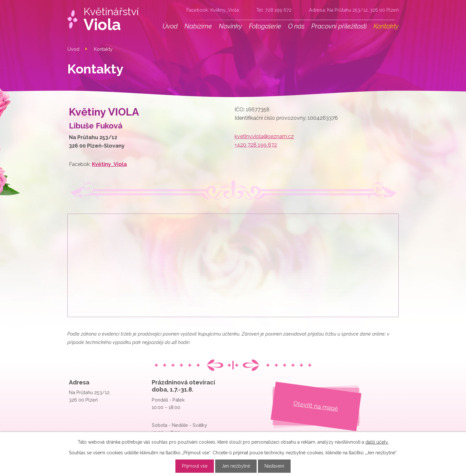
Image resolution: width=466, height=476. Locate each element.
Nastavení (274, 466)
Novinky (230, 26)
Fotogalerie (265, 26)
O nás (296, 26)
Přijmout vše (195, 466)
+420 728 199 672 (256, 145)
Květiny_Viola (225, 10)
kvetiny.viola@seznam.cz (264, 136)
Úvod (170, 26)
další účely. (377, 442)
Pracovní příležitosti (339, 26)
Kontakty (386, 26)
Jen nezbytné (236, 466)
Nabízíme (198, 26)
